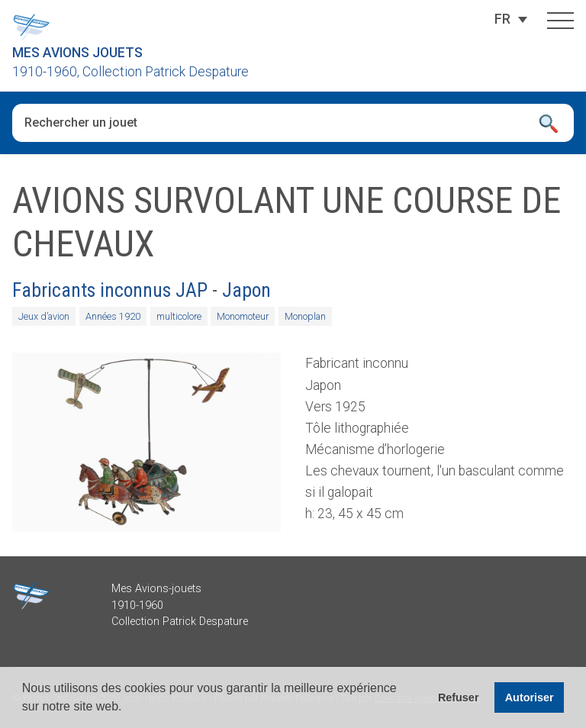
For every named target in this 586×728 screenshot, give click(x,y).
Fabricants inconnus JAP (110, 290)
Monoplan (305, 316)
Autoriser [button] (530, 697)
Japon (246, 290)
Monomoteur (243, 316)
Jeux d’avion (44, 316)
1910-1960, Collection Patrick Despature (130, 72)
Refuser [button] (459, 697)
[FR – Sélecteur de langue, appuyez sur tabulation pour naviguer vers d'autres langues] (502, 19)
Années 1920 (113, 316)
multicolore (179, 316)
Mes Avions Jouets (77, 53)
